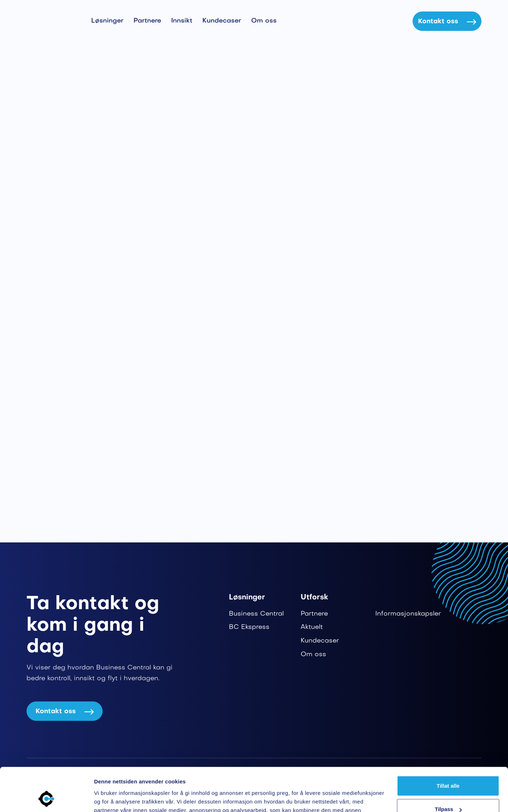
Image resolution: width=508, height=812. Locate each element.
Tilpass (448, 768)
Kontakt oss (447, 22)
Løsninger (107, 21)
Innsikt (182, 21)
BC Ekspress (249, 627)
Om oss (264, 21)
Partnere (147, 21)
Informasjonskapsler (408, 614)
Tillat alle (448, 745)
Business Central (256, 614)
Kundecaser (222, 21)
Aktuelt (312, 627)
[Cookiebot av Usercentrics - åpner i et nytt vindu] (46, 798)
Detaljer (104, 798)
